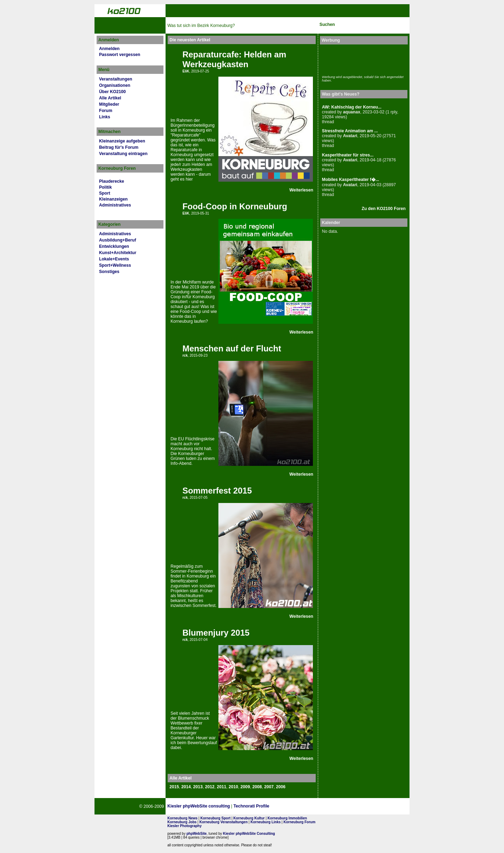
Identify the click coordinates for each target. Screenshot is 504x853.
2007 (269, 787)
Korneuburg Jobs (182, 822)
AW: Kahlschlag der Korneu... (352, 107)
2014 (186, 787)
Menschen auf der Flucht (232, 348)
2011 (221, 787)
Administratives (115, 205)
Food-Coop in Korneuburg (235, 206)
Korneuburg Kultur (249, 818)
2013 (198, 787)
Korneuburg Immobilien (287, 818)
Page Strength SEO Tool (299, 806)
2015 (174, 787)
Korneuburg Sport (216, 818)
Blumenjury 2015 (216, 633)
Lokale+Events (114, 259)
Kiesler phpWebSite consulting (199, 806)
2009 (245, 787)
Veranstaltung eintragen (123, 154)
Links (105, 117)
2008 (257, 787)
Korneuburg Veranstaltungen (224, 822)
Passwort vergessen (120, 55)
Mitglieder (109, 104)
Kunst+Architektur (118, 253)
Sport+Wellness (115, 265)
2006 (281, 787)
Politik (105, 187)
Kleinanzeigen (113, 199)
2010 (233, 787)
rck (185, 355)
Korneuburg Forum (299, 822)
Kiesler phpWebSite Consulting (249, 834)
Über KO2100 (112, 92)
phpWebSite (197, 834)
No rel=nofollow (334, 806)
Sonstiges (109, 272)
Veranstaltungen (116, 79)
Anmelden (109, 49)
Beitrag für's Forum (119, 147)
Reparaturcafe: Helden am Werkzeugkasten (234, 59)
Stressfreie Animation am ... (350, 131)
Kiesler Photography (184, 826)
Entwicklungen (114, 246)
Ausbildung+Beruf (118, 240)
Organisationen (115, 85)
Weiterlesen (301, 190)
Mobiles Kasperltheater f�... (351, 180)
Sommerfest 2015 (217, 491)
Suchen (327, 25)
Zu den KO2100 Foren (384, 209)
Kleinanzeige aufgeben (122, 141)
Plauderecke (112, 181)
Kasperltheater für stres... (348, 155)
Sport (105, 193)
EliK (186, 71)
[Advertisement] (363, 59)
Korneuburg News (182, 818)
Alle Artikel (110, 98)
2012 (210, 787)
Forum (106, 111)
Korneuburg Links (266, 822)
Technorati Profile (251, 806)
